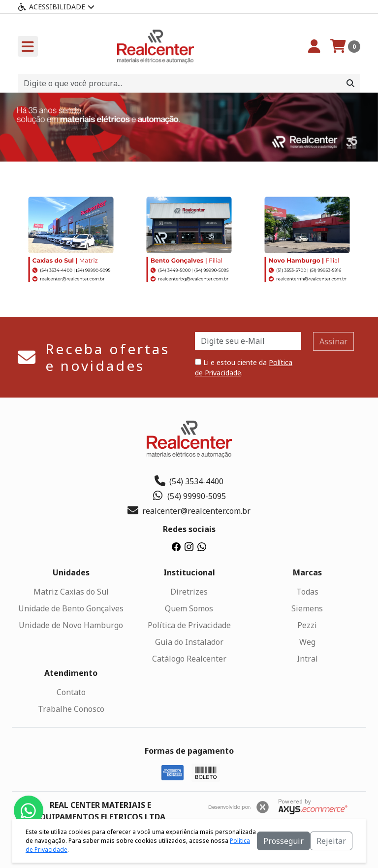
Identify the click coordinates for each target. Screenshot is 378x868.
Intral (307, 659)
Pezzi (307, 625)
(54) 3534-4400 (189, 481)
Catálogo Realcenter (189, 659)
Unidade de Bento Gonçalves (71, 608)
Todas (307, 592)
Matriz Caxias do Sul (71, 592)
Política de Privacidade (189, 625)
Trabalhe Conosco (71, 709)
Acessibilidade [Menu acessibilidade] (56, 7)
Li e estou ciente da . (244, 367)
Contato (71, 692)
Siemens (307, 608)
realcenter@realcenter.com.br (189, 511)
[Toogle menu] (28, 46)
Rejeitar (331, 841)
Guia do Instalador (189, 642)
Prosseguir (283, 841)
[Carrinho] (345, 46)
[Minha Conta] (314, 46)
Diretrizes (189, 592)
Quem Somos (189, 608)
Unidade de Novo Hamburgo (71, 625)
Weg (307, 642)
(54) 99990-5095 (189, 496)
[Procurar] (350, 83)
